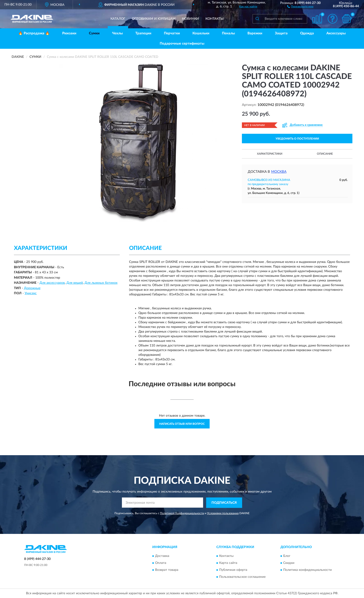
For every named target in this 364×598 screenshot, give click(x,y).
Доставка (162, 556)
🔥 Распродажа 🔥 (34, 33)
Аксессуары (336, 33)
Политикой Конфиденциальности (182, 513)
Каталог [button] (118, 19)
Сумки (94, 33)
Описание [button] (325, 154)
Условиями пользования (223, 513)
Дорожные (32, 288)
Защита (281, 33)
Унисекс (31, 293)
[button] (300, 6)
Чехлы (117, 33)
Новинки (190, 19)
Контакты (214, 19)
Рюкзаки (69, 33)
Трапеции (143, 33)
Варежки (255, 33)
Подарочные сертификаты (182, 44)
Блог (287, 556)
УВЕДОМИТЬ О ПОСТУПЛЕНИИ (297, 139)
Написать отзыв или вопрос (182, 424)
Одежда (307, 33)
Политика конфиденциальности (307, 570)
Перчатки (172, 33)
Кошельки (201, 33)
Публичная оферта (233, 570)
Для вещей (75, 283)
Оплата (161, 563)
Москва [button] (279, 172)
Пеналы (228, 33)
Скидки (289, 563)
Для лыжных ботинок (101, 283)
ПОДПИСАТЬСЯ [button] (224, 503)
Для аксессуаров (52, 283)
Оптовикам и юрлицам (154, 19)
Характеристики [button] (270, 154)
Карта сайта (228, 563)
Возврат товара (167, 570)
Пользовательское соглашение (242, 577)
